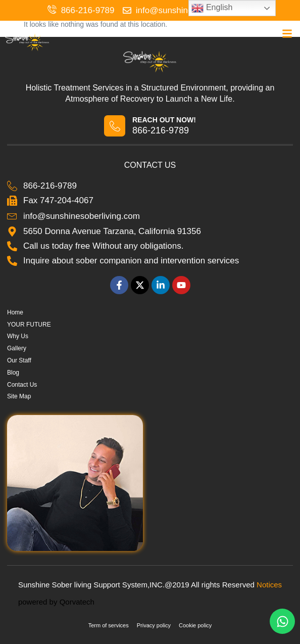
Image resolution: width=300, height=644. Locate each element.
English (212, 8)
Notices (269, 585)
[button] (287, 34)
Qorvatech (77, 602)
